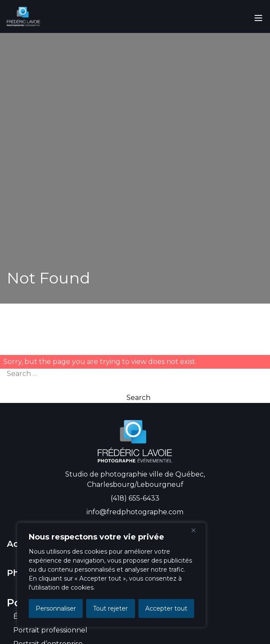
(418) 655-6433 (135, 498)
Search (138, 398)
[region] (111, 575)
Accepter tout (166, 608)
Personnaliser (56, 608)
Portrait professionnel (50, 630)
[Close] (197, 530)
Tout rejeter (110, 608)
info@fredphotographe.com (135, 512)
